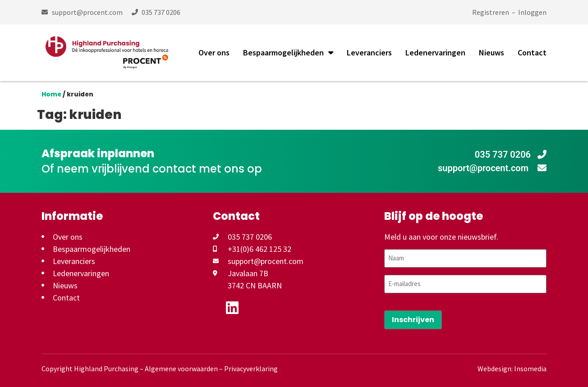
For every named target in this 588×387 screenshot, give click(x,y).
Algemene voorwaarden (181, 368)
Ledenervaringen (435, 52)
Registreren (491, 12)
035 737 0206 (511, 155)
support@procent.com (492, 168)
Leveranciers (369, 52)
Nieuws (492, 52)
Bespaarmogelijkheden (288, 53)
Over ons (214, 52)
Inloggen (532, 12)
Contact (532, 52)
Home (51, 94)
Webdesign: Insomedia (512, 368)
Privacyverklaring (251, 368)
